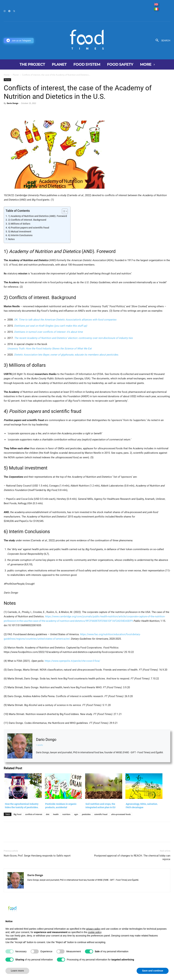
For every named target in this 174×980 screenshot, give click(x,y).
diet (48, 814)
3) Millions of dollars (19, 224)
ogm (76, 814)
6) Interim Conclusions (20, 235)
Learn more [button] (17, 971)
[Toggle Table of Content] (63, 211)
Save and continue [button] (153, 971)
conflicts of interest (34, 814)
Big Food (18, 814)
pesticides (86, 814)
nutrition (66, 814)
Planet (16, 75)
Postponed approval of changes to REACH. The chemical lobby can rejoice (132, 857)
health (56, 814)
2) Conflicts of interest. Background (27, 220)
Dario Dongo (13, 103)
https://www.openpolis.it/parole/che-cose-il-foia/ (72, 661)
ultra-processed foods (121, 814)
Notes (11, 239)
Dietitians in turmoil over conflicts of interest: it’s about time (48, 332)
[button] (162, 40)
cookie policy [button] (95, 932)
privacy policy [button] (93, 929)
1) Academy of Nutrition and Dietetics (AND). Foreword (38, 216)
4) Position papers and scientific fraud (29, 228)
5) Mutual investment (20, 232)
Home (7, 75)
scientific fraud (101, 814)
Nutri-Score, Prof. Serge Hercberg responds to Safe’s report (37, 856)
